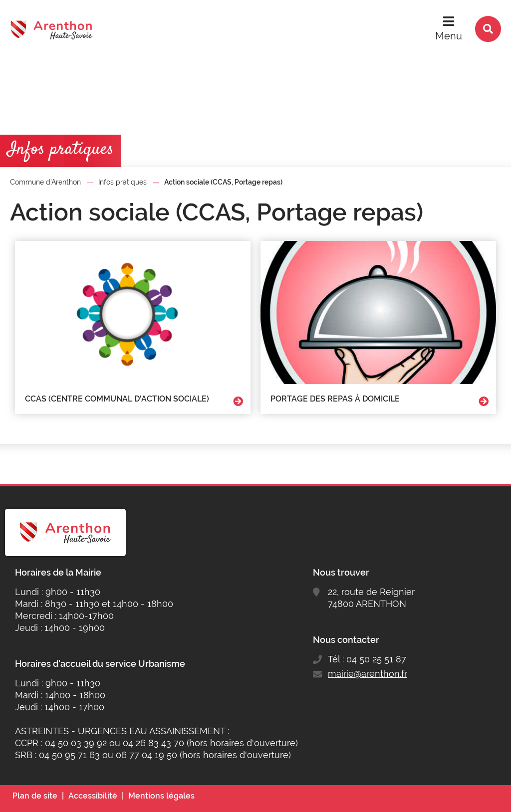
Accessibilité (93, 796)
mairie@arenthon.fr (368, 674)
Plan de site (35, 796)
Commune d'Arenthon (45, 182)
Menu (449, 36)
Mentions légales (161, 796)
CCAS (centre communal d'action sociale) (117, 399)
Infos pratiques (123, 182)
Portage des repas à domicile (335, 399)
